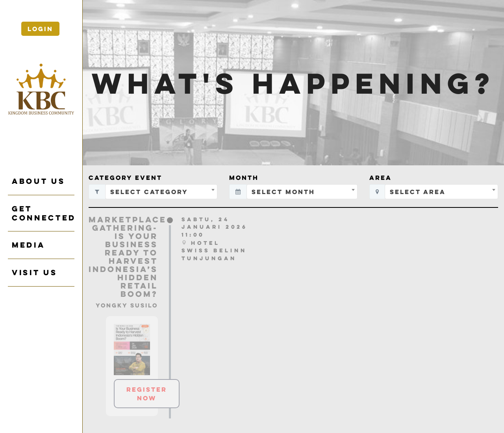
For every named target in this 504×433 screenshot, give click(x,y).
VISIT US (34, 272)
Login (40, 29)
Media (28, 245)
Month (244, 178)
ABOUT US (38, 181)
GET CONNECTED (43, 213)
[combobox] (161, 192)
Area (381, 178)
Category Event (125, 178)
